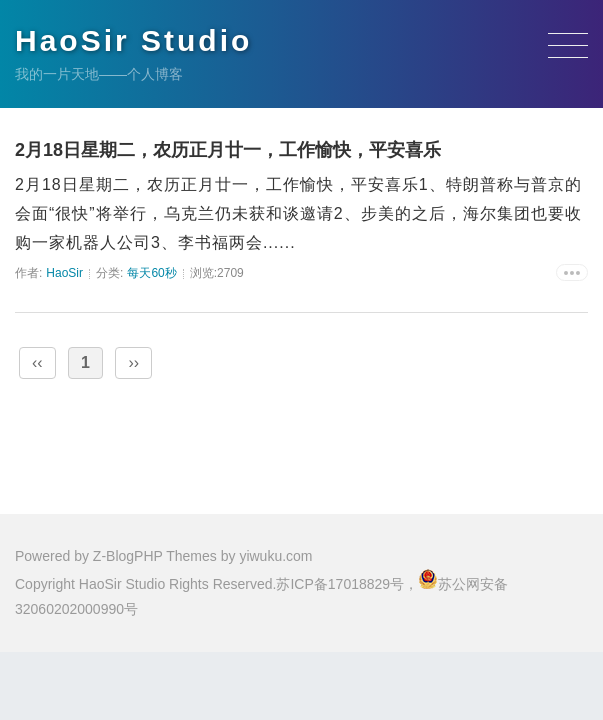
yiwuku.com (275, 556)
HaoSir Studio (133, 40)
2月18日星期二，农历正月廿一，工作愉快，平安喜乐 (228, 150)
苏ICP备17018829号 (340, 584)
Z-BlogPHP (128, 556)
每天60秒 (151, 273)
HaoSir (64, 273)
